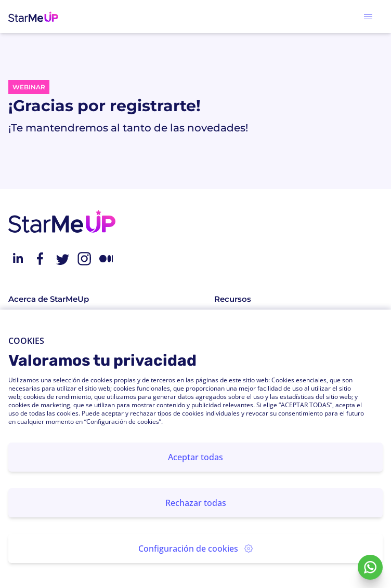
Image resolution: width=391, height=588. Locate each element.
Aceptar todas (196, 457)
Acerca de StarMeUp (49, 299)
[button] (368, 17)
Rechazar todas (196, 503)
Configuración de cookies (196, 549)
